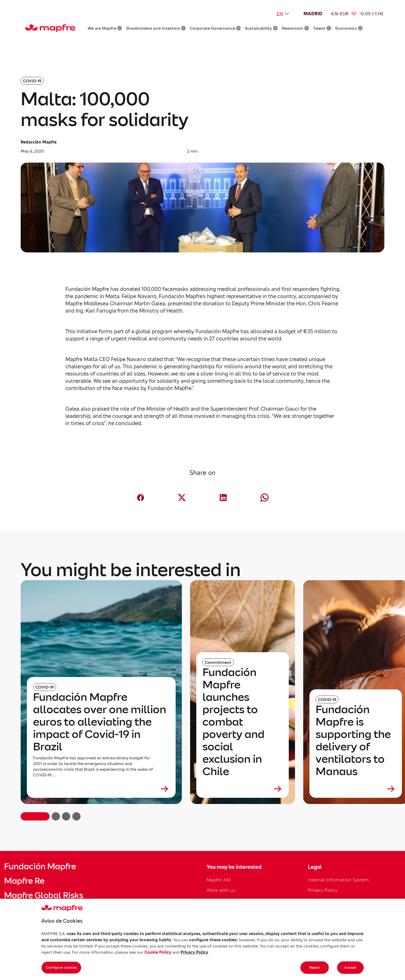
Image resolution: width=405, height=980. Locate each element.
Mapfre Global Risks (44, 895)
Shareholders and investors (156, 28)
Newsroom (295, 28)
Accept (350, 967)
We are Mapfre (105, 28)
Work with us (221, 890)
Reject (315, 967)
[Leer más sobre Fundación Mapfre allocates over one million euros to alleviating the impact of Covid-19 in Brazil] (101, 789)
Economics (349, 28)
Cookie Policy (158, 952)
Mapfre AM (219, 880)
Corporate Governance (215, 28)
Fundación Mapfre (40, 866)
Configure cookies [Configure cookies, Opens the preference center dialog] (61, 967)
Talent (322, 28)
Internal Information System (338, 880)
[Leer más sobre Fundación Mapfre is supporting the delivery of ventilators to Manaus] (356, 789)
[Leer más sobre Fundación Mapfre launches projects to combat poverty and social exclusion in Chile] (243, 789)
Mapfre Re (24, 881)
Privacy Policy (323, 890)
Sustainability (261, 28)
